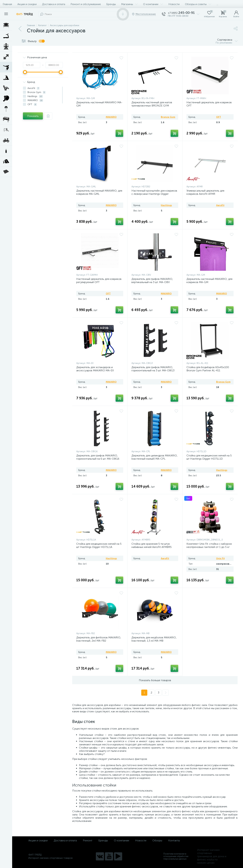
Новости (174, 4)
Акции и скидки (27, 4)
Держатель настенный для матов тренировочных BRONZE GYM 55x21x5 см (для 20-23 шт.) (152, 106)
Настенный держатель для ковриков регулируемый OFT (99, 281)
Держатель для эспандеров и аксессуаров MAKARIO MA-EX (95, 369)
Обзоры (157, 840)
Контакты (174, 840)
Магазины (129, 4)
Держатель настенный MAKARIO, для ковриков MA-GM (209, 281)
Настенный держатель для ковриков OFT (209, 104)
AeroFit (220, 205)
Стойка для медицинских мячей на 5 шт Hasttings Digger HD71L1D (209, 457)
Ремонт (88, 840)
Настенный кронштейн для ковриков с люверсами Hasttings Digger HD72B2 (154, 194)
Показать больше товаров (155, 680)
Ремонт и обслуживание (86, 4)
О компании (153, 4)
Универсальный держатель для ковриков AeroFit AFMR (205, 192)
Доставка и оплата (54, 4)
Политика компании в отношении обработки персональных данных (176, 856)
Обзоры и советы (198, 4)
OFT (219, 117)
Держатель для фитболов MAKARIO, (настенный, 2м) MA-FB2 (99, 639)
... (217, 4)
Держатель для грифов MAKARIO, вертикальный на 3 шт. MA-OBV (152, 281)
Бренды (111, 4)
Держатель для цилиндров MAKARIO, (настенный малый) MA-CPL (154, 457)
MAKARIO (111, 117)
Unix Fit (220, 558)
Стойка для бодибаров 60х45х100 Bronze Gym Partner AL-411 (208, 369)
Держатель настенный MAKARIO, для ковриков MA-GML (99, 192)
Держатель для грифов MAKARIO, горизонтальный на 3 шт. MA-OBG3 (153, 369)
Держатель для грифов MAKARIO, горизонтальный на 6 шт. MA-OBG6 (98, 457)
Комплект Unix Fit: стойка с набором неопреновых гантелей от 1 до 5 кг (209, 545)
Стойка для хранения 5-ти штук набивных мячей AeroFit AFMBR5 (152, 545)
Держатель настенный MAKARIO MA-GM (99, 104)
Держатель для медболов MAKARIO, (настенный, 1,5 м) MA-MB (154, 639)
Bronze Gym (168, 117)
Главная (7, 4)
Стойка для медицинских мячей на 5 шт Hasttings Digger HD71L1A (99, 545)
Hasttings (166, 205)
